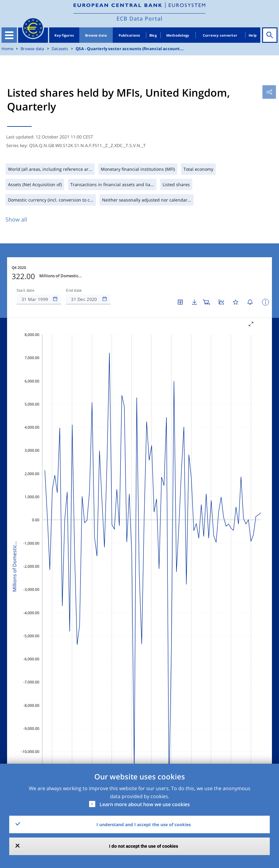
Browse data (96, 35)
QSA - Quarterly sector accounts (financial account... (130, 49)
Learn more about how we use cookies (145, 804)
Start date (26, 290)
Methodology (178, 35)
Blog (153, 35)
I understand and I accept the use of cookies (144, 824)
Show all (16, 219)
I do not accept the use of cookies (144, 846)
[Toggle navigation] (9, 35)
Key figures (64, 35)
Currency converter (220, 35)
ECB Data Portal (139, 18)
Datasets (60, 49)
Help (253, 35)
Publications (129, 35)
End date (74, 290)
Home (7, 49)
